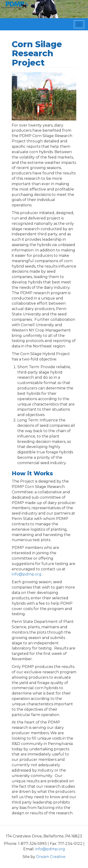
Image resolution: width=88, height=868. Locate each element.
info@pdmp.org (27, 574)
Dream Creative (51, 857)
